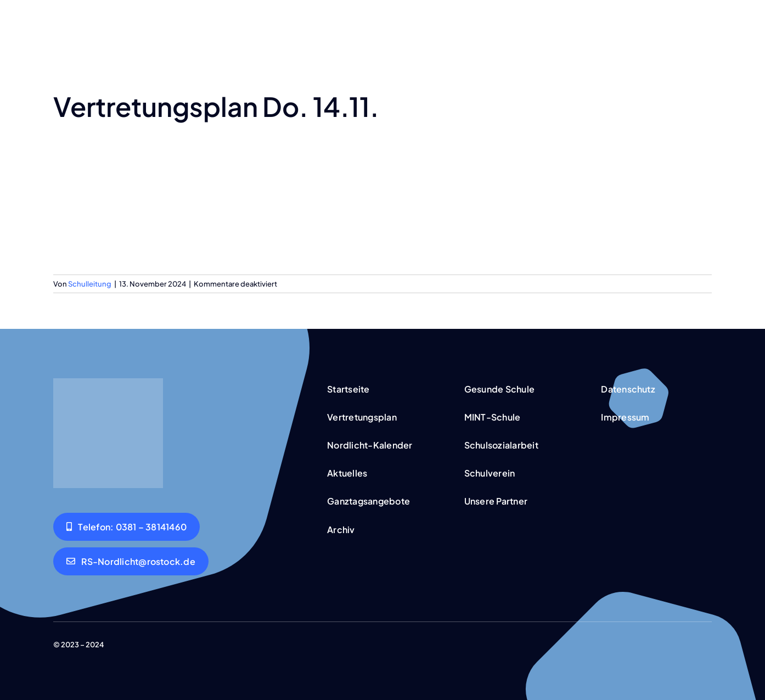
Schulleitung (90, 284)
